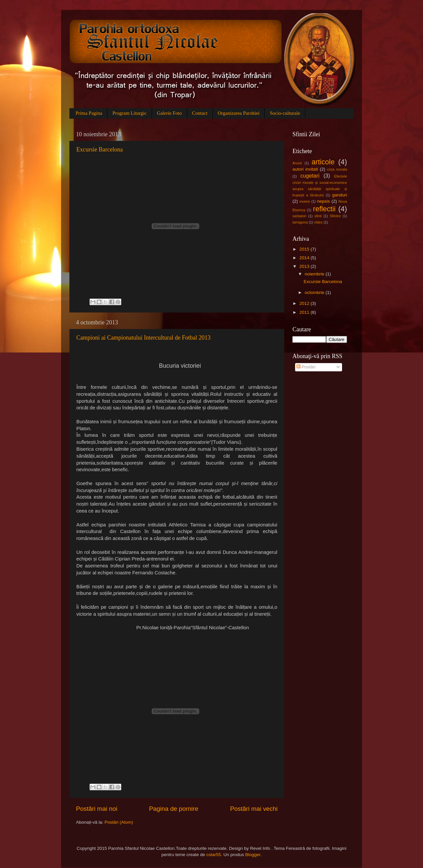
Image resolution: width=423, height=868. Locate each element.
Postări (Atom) (119, 822)
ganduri (340, 195)
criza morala (337, 169)
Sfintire (335, 216)
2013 (305, 266)
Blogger (253, 855)
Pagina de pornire (174, 809)
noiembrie (315, 274)
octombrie (315, 292)
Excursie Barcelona (99, 149)
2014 (305, 258)
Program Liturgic (129, 113)
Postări (306, 367)
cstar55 (213, 855)
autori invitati (305, 169)
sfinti (318, 216)
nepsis (323, 201)
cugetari (310, 176)
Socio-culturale (285, 113)
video (318, 222)
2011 (305, 312)
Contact (200, 113)
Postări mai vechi (254, 809)
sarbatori (299, 216)
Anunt (297, 163)
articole (323, 162)
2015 (305, 249)
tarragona (300, 222)
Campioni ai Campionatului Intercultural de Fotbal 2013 (143, 338)
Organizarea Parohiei (239, 113)
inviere (305, 201)
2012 (305, 303)
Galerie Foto (169, 113)
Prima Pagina (89, 113)
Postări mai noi (97, 809)
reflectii (324, 209)
